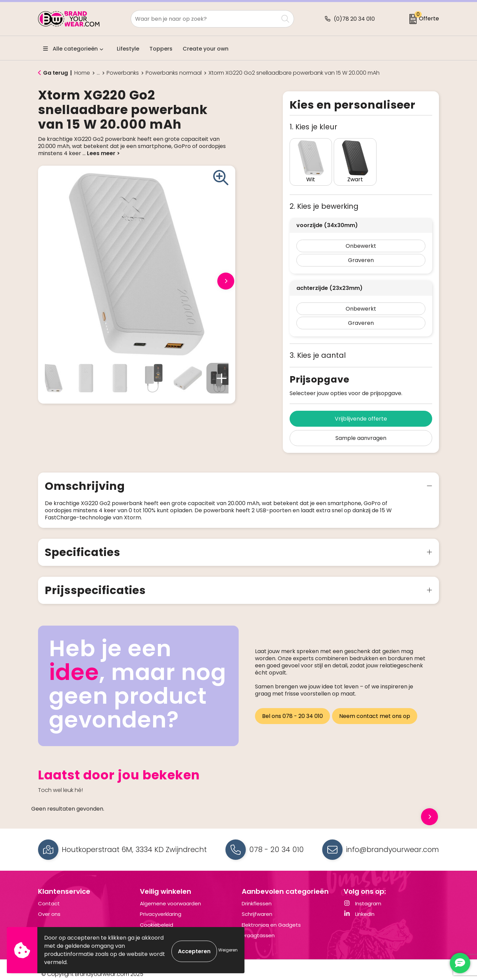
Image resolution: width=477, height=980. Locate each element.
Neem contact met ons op (377, 705)
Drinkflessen (257, 895)
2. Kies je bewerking (324, 197)
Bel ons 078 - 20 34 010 (292, 705)
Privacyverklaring (161, 905)
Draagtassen (258, 927)
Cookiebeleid (157, 916)
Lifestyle (128, 49)
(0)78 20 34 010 (354, 19)
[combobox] (205, 19)
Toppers (161, 49)
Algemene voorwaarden (170, 895)
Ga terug (56, 73)
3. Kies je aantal (318, 346)
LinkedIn (359, 905)
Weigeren (228, 950)
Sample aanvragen (361, 429)
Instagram (362, 895)
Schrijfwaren (257, 905)
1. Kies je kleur (313, 127)
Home (82, 73)
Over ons (49, 905)
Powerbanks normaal (174, 73)
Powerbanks (123, 73)
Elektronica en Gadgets (271, 916)
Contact (49, 895)
